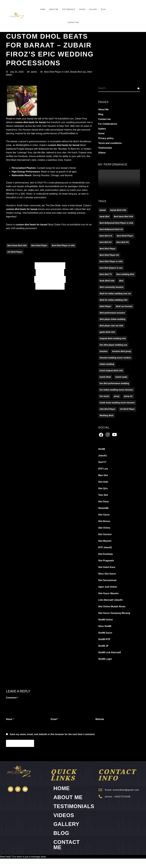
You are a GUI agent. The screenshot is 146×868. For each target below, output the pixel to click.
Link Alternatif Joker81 (110, 600)
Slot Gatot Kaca (107, 567)
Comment (12, 698)
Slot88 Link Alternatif (110, 653)
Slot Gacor (104, 515)
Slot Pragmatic (106, 561)
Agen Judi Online (108, 587)
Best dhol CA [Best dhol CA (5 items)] (106, 236)
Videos (82, 9)
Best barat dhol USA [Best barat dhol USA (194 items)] (124, 217)
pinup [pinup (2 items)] (117, 396)
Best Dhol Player (39, 246)
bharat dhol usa (78, 72)
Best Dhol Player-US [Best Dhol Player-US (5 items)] (109, 255)
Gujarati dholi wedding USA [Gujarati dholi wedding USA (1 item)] (113, 339)
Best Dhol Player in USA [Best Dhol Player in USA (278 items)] (111, 262)
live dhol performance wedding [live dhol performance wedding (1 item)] (114, 384)
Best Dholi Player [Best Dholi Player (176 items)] (125, 236)
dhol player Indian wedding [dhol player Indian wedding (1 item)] (112, 319)
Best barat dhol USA (17, 246)
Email (54, 719)
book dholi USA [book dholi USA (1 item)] (107, 281)
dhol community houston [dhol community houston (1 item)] (112, 287)
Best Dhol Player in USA (57, 72)
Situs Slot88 (105, 626)
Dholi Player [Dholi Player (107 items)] (105, 306)
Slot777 (102, 462)
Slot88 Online (106, 620)
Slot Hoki (103, 482)
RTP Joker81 (105, 548)
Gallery (93, 9)
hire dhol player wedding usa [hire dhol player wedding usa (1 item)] (113, 345)
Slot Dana (104, 502)
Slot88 (102, 449)
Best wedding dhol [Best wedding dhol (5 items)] (125, 274)
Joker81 (103, 456)
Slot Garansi (105, 534)
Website (100, 719)
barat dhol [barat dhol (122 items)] (105, 217)
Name (10, 719)
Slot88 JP (103, 646)
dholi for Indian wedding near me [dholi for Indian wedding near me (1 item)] (115, 294)
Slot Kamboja (106, 554)
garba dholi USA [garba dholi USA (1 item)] (107, 332)
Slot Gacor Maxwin (108, 594)
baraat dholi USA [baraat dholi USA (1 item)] (118, 210)
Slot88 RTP (104, 639)
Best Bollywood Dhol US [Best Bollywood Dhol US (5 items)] (111, 229)
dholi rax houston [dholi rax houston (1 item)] (124, 306)
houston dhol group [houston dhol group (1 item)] (121, 351)
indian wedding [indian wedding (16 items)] (107, 364)
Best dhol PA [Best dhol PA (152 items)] (123, 242)
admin (34, 72)
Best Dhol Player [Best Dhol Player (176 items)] (108, 249)
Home (43, 9)
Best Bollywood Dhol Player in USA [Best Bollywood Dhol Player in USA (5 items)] (116, 223)
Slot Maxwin (105, 541)
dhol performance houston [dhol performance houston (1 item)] (112, 313)
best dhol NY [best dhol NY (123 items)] (106, 242)
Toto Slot (103, 495)
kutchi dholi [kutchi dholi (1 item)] (105, 377)
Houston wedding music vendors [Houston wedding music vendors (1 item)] (115, 358)
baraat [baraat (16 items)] (103, 210)
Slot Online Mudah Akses (112, 607)
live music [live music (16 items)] (105, 396)
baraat (42, 122)
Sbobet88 (103, 508)
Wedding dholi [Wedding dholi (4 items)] (107, 416)
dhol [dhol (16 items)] (121, 281)
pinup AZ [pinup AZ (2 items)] (128, 396)
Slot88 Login (105, 659)
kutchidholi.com (65, 119)
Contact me (73, 22)
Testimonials (69, 9)
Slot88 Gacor (105, 633)
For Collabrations (108, 124)
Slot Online (104, 528)
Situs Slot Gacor (107, 574)
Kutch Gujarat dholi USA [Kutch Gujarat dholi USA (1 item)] (111, 371)
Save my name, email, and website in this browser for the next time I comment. (52, 735)
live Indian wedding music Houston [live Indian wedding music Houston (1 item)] (116, 390)
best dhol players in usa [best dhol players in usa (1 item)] (111, 268)
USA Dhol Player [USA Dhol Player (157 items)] (108, 409)
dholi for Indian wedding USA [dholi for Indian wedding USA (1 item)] (114, 300)
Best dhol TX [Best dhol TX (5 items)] (106, 274)
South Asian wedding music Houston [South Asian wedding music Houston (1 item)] (117, 403)
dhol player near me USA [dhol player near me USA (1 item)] (111, 326)
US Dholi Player (15, 252)
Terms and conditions (110, 143)
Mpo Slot (103, 475)
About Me (54, 9)
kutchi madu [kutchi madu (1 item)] (121, 377)
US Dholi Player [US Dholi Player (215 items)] (127, 409)
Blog (103, 9)
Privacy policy (106, 138)
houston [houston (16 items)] (104, 351)
